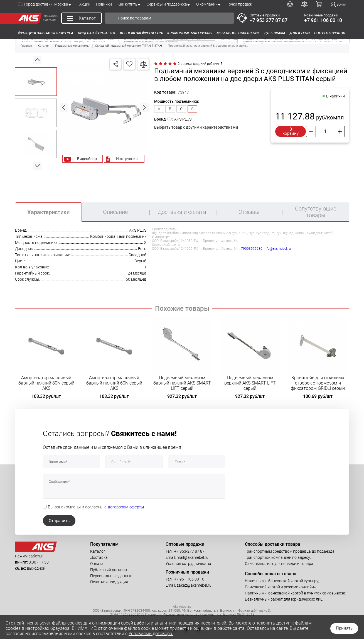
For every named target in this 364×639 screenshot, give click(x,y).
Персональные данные (111, 576)
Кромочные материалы (190, 33)
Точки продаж (239, 4)
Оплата (97, 564)
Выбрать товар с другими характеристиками (196, 127)
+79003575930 (251, 249)
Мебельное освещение (238, 33)
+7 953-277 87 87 (189, 551)
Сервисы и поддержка (167, 4)
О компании (207, 4)
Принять (344, 628)
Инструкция (127, 159)
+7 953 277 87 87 (269, 20)
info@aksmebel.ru (277, 249)
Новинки (104, 4)
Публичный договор (109, 570)
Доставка (99, 557)
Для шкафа (275, 33)
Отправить (59, 521)
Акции (85, 4)
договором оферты (126, 507)
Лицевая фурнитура (97, 33)
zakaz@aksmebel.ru (194, 585)
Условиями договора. (151, 634)
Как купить (127, 4)
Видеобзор (87, 159)
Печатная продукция (109, 582)
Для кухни (300, 33)
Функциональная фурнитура (45, 33)
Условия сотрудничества (188, 564)
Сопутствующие (330, 33)
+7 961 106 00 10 (323, 20)
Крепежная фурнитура (141, 33)
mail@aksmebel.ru (193, 557)
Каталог (98, 551)
